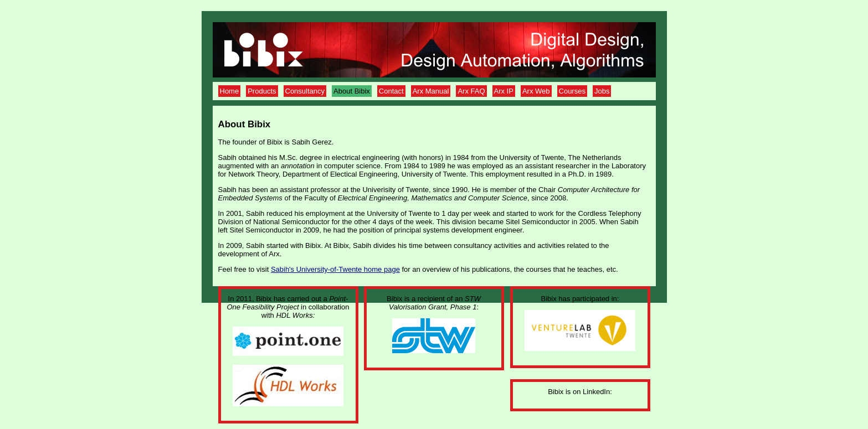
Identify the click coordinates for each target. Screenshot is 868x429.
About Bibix (352, 91)
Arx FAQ (471, 91)
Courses (572, 91)
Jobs (602, 91)
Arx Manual (431, 91)
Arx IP (504, 91)
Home (230, 91)
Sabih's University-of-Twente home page (335, 269)
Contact (391, 91)
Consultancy (305, 91)
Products (262, 91)
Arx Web (536, 91)
